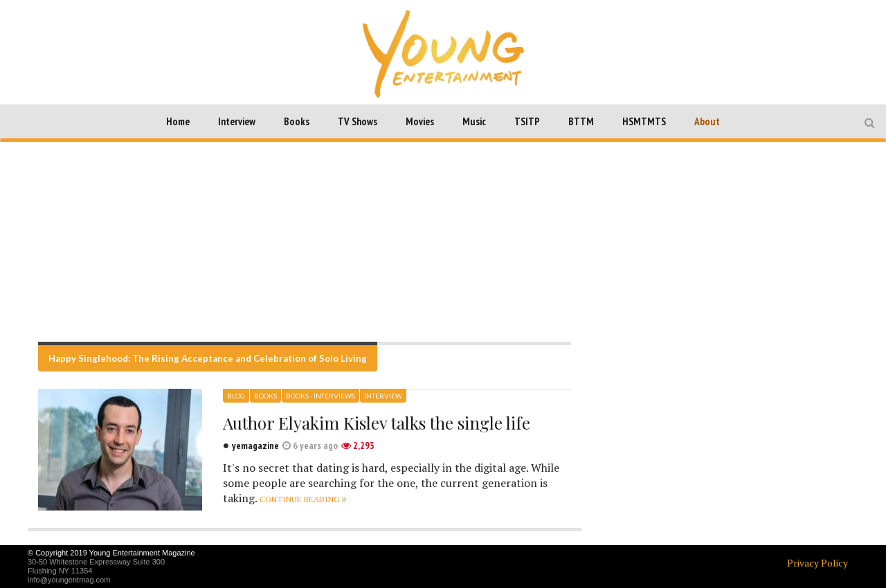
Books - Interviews (320, 396)
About (707, 121)
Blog (236, 396)
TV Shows (358, 121)
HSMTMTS (644, 121)
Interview (237, 121)
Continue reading (303, 499)
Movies (420, 121)
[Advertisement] (443, 241)
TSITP (527, 121)
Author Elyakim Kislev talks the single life (377, 423)
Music (474, 121)
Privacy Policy (817, 563)
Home (178, 121)
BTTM (581, 121)
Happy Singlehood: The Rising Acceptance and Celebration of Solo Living (208, 358)
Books (297, 121)
